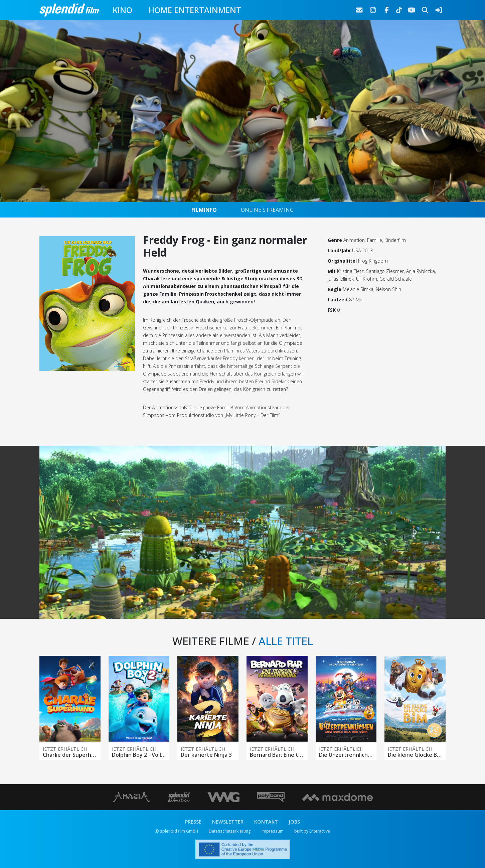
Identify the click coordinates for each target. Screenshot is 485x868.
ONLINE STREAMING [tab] (267, 210)
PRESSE (193, 822)
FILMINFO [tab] (204, 210)
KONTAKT (266, 822)
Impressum (273, 831)
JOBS (294, 822)
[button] (70, 532)
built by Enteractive (312, 831)
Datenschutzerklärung (230, 831)
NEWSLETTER (228, 822)
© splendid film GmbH (177, 831)
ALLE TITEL (286, 641)
